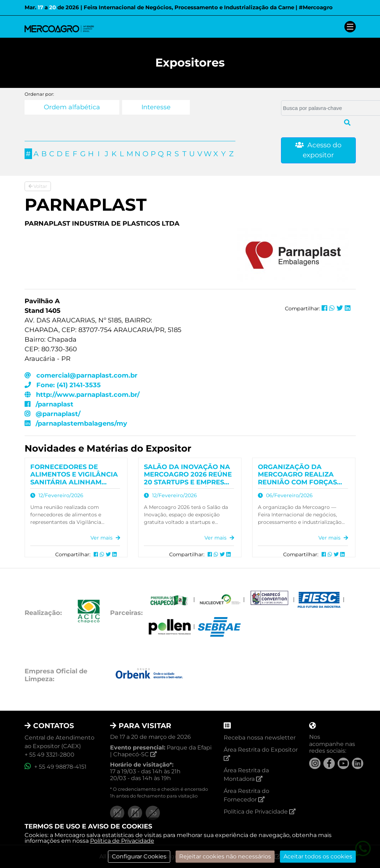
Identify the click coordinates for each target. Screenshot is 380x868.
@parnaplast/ (53, 414)
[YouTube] (343, 763)
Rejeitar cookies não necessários (225, 856)
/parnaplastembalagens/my (76, 424)
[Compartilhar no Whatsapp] (332, 308)
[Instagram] (315, 763)
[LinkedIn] (358, 763)
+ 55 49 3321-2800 (50, 755)
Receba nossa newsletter (260, 738)
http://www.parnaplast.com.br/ (82, 395)
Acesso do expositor (318, 150)
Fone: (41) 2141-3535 (63, 385)
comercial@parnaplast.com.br (81, 375)
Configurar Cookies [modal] (139, 856)
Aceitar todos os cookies (318, 856)
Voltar (38, 186)
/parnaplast (49, 404)
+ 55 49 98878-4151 (56, 767)
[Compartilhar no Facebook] (324, 308)
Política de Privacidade (122, 841)
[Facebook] (329, 763)
